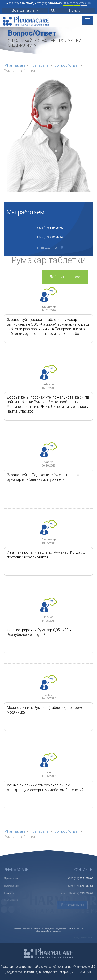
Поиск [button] (65, 10)
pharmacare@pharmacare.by (48, 931)
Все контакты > (25, 10)
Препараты (11, 876)
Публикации (12, 883)
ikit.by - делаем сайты (84, 938)
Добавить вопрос (65, 277)
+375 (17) (20, 4)
